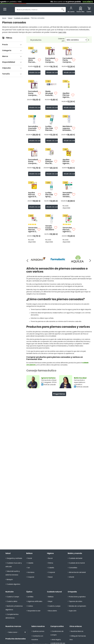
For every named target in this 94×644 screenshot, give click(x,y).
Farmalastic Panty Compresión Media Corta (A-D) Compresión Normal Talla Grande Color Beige (33, 162)
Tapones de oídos (76, 601)
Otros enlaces (76, 626)
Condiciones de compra (57, 633)
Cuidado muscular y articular (14, 565)
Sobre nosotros (38, 626)
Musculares (53, 611)
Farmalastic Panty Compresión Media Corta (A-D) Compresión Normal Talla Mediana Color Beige (67, 60)
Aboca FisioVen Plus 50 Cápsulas (50, 162)
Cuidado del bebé (76, 558)
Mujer (50, 601)
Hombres (31, 572)
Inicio (4, 18)
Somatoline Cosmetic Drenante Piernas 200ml (33, 128)
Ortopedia (72, 592)
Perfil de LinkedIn (50, 385)
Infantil (71, 577)
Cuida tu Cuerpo (13, 597)
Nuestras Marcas (77, 631)
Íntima (51, 563)
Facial (30, 558)
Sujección (73, 611)
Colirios (30, 606)
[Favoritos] (80, 10)
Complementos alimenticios (12, 616)
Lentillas (30, 597)
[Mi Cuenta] (71, 10)
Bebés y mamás (75, 553)
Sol (29, 568)
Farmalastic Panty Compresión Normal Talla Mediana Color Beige (50, 60)
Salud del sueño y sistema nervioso (13, 573)
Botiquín (10, 580)
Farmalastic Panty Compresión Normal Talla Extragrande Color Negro (33, 93)
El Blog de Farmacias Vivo (78, 638)
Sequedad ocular (34, 611)
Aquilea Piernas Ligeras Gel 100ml (67, 162)
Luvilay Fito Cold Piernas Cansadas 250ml (50, 128)
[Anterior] (90, 261)
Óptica (29, 592)
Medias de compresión (77, 606)
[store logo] (11, 10)
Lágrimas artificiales (35, 601)
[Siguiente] (28, 261)
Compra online (57, 626)
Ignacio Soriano (48, 378)
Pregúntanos (59, 394)
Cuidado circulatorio (22, 18)
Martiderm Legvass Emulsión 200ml (67, 128)
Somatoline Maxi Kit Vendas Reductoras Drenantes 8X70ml (67, 195)
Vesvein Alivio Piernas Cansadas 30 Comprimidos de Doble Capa (33, 60)
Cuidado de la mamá (77, 563)
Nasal (50, 577)
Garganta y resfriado (14, 558)
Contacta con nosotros (37, 638)
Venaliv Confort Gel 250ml (50, 228)
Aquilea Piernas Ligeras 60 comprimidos (33, 195)
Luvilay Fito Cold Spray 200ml (49, 195)
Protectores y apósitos (77, 597)
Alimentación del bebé (77, 572)
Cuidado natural (54, 592)
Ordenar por (61, 40)
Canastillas (73, 568)
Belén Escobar (80, 378)
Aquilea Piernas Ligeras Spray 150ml (66, 95)
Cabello (30, 563)
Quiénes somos (38, 631)
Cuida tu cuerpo (54, 606)
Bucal (50, 558)
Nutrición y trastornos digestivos (14, 608)
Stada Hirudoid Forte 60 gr (49, 93)
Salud (10, 18)
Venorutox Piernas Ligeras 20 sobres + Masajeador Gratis (67, 230)
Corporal (31, 577)
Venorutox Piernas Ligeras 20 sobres (33, 230)
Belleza (29, 553)
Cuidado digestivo (13, 584)
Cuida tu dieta (12, 601)
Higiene (50, 553)
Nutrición (10, 592)
